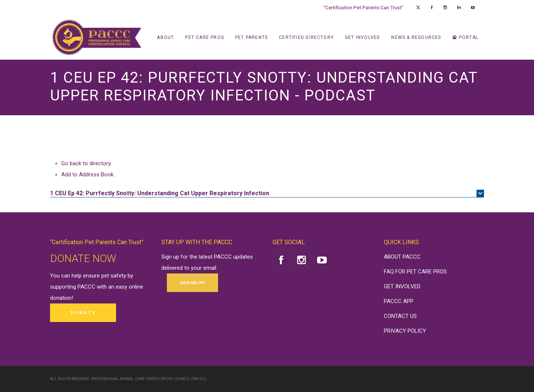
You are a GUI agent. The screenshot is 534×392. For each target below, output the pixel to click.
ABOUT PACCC (402, 257)
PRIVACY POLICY (405, 331)
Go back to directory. (86, 163)
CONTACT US (400, 316)
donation (61, 298)
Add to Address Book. (88, 175)
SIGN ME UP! (192, 283)
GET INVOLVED (402, 286)
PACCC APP (399, 301)
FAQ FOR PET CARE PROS (415, 272)
